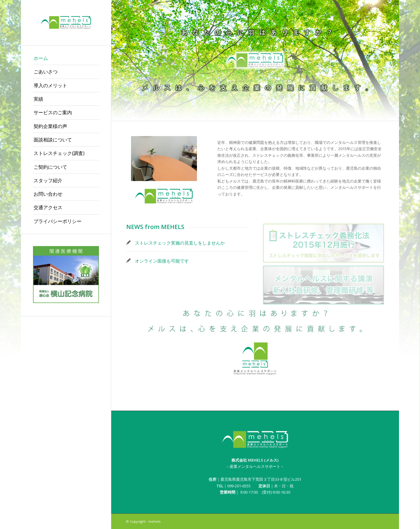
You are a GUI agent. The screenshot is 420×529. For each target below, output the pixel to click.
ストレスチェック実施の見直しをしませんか (180, 243)
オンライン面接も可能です (162, 261)
